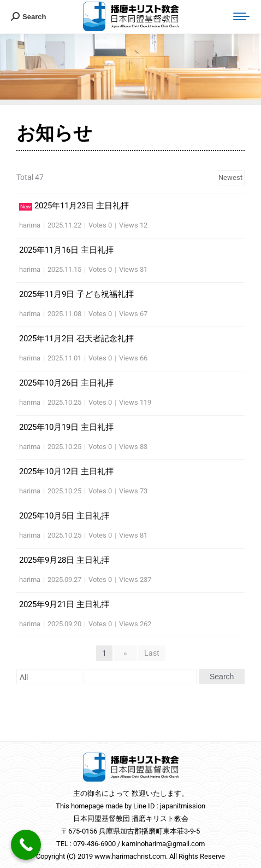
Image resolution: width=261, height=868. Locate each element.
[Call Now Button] (26, 845)
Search (222, 677)
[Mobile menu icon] (241, 16)
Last (152, 653)
